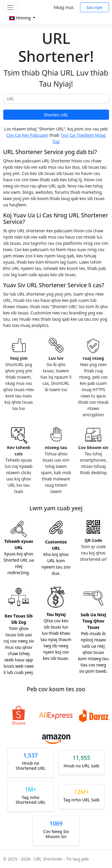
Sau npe (95, 7)
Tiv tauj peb (77, 859)
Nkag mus (64, 7)
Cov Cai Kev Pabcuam (27, 135)
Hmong (20, 18)
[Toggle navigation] (11, 7)
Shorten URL (56, 115)
